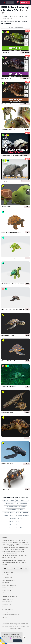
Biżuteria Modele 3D (22, 513)
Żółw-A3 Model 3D (6, 52)
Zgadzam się (17, 641)
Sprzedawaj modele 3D (9, 585)
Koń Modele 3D (22, 503)
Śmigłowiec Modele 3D (15, 519)
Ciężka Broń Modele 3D (16, 522)
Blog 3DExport (7, 590)
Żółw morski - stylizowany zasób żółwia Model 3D (14, 258)
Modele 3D (6, 575)
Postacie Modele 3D (22, 500)
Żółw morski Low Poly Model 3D (10, 387)
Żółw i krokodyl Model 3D (8, 412)
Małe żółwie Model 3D (7, 464)
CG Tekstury (6, 583)
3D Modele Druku (7, 578)
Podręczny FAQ (7, 604)
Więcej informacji (14, 638)
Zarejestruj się (25, 2)
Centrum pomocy (7, 602)
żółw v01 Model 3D (6, 207)
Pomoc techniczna (8, 599)
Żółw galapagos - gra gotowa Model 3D (12, 155)
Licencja (5, 607)
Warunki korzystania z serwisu (11, 615)
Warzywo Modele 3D (9, 513)
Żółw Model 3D (5, 438)
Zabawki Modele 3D (8, 516)
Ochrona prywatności (8, 612)
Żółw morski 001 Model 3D (8, 361)
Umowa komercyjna (8, 609)
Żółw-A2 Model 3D (6, 78)
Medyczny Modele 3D (22, 516)
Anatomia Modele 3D (16, 528)
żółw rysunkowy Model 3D (8, 130)
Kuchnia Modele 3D (10, 503)
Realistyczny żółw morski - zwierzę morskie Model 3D (15, 309)
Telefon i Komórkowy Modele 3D (15, 510)
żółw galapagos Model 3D (8, 181)
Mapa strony (18, 629)
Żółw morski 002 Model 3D (8, 335)
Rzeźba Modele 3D (9, 500)
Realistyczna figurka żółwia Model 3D (11, 232)
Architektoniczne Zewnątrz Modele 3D (16, 507)
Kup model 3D (8, 572)
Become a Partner (8, 588)
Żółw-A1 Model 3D (6, 104)
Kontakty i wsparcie (10, 596)
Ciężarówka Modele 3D (16, 525)
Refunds (5, 617)
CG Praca (5, 593)
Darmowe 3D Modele (8, 580)
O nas (5, 538)
